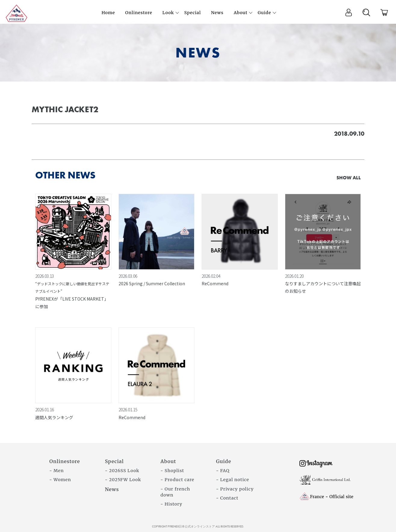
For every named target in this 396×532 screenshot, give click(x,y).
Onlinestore (65, 461)
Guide (224, 461)
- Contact (227, 498)
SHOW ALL (349, 178)
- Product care (177, 480)
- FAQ (223, 471)
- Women (60, 480)
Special (114, 461)
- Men (57, 471)
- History (171, 504)
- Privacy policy (235, 489)
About (168, 461)
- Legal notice (233, 480)
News (112, 489)
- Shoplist (172, 471)
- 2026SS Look (122, 471)
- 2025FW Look (123, 480)
